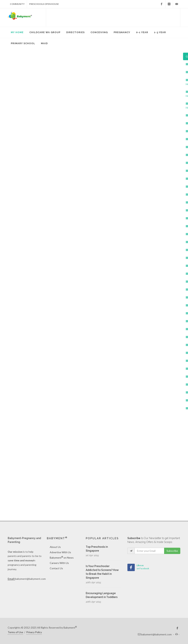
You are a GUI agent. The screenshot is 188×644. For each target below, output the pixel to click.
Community (17, 4)
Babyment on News (62, 557)
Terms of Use (15, 632)
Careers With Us (59, 563)
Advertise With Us (60, 552)
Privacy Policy (34, 632)
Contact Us (56, 568)
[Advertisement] (113, 17)
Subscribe (172, 551)
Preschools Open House (44, 4)
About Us (55, 547)
